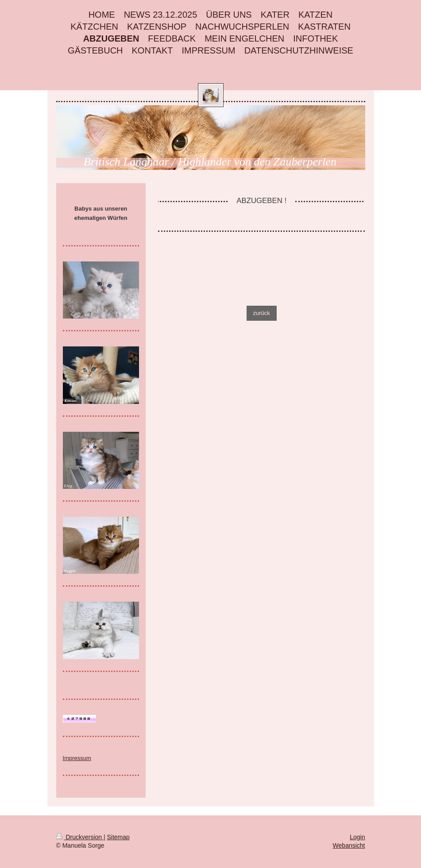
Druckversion (80, 837)
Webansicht (349, 845)
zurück (262, 313)
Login (357, 837)
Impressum (77, 758)
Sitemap (118, 837)
